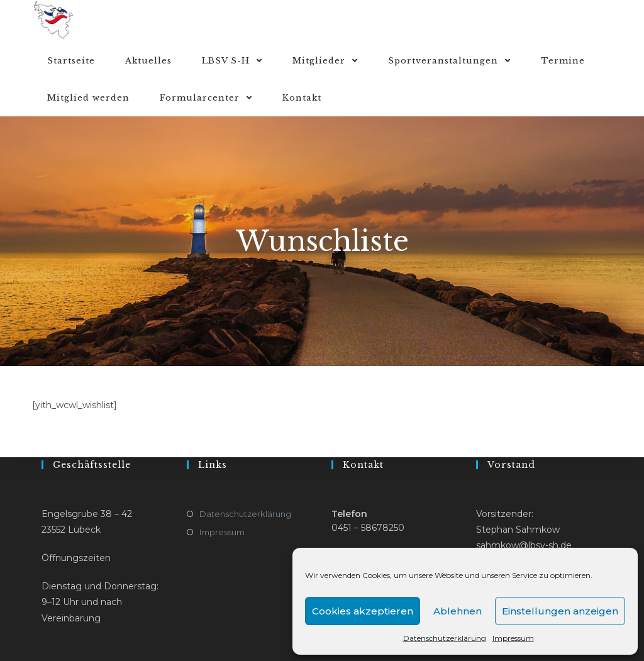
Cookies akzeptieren (363, 611)
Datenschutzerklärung (445, 638)
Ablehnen (458, 611)
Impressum (513, 638)
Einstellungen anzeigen (560, 611)
